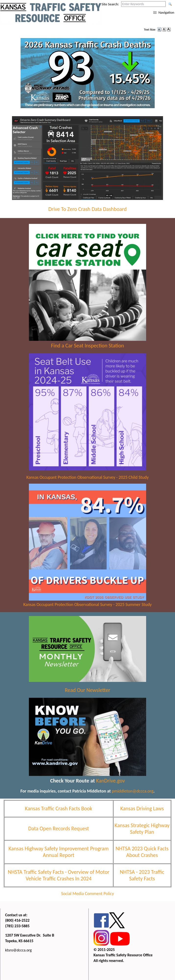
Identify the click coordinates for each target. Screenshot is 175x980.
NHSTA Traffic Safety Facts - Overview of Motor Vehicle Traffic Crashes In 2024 (59, 875)
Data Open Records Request (58, 829)
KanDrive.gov (111, 781)
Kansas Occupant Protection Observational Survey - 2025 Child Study (88, 477)
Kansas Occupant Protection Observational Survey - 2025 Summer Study (87, 605)
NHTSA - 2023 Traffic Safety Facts (142, 875)
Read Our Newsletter (88, 690)
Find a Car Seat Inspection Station (87, 346)
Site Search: (110, 4)
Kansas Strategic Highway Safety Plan (142, 829)
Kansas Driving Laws (142, 808)
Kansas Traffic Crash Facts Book (59, 808)
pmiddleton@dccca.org (133, 791)
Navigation (166, 12)
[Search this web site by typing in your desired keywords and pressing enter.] (143, 4)
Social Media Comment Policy (88, 894)
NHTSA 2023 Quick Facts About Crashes (142, 852)
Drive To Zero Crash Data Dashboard (87, 209)
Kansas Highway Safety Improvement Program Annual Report (59, 852)
